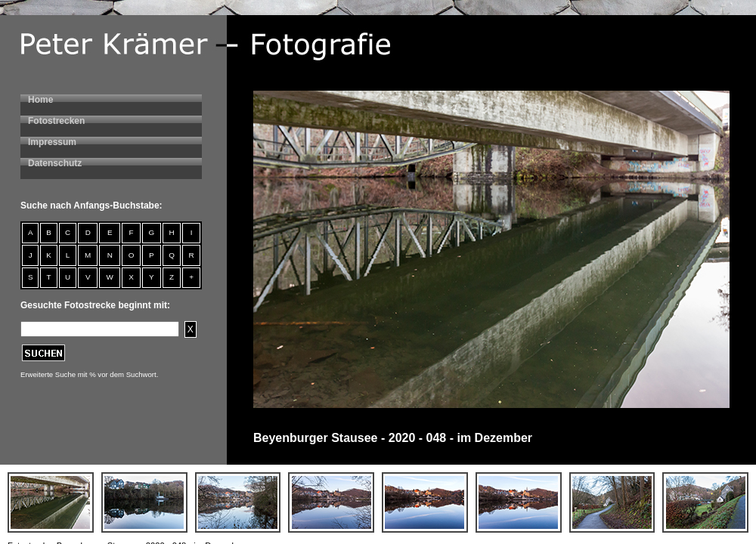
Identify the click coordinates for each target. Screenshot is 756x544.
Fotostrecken (56, 121)
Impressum (52, 142)
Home (40, 100)
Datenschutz (55, 163)
